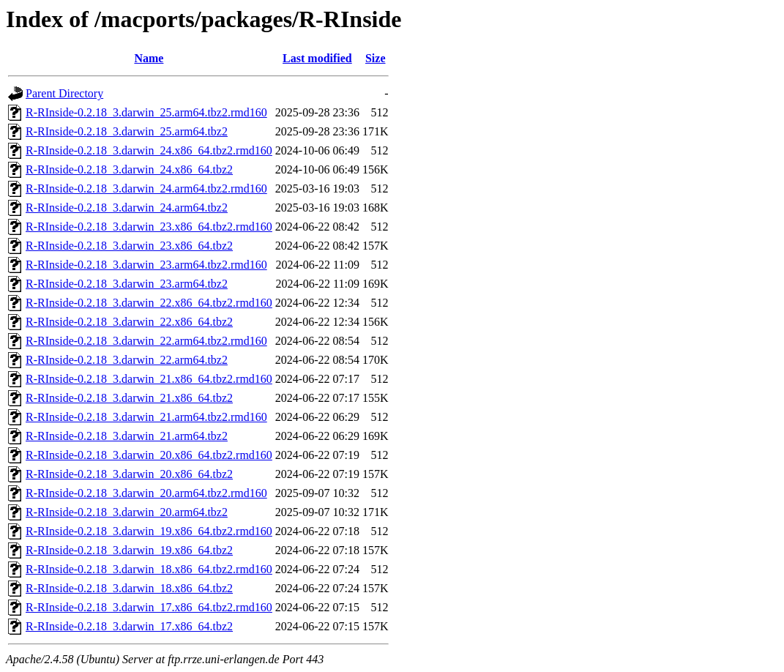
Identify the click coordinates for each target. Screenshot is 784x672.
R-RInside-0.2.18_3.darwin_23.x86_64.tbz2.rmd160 (149, 227)
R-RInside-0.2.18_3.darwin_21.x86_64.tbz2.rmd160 (149, 379)
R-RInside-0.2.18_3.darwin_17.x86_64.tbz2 (129, 626)
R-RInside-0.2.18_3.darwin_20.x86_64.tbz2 (129, 474)
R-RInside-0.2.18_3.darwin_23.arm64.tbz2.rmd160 (146, 265)
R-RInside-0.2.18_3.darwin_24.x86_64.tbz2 (129, 169)
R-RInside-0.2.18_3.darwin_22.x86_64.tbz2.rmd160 (149, 303)
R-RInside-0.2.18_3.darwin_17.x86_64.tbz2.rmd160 (149, 607)
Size (376, 58)
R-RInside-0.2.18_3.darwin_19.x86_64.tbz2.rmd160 (149, 531)
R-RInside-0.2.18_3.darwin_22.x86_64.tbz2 (129, 322)
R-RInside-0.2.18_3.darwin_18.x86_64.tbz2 (129, 588)
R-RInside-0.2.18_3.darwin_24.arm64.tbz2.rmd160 (146, 188)
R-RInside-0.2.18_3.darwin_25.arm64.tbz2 (127, 131)
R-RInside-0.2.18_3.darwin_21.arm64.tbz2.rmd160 (146, 417)
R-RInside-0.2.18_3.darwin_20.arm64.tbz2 (127, 512)
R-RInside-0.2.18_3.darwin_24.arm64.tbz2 (127, 208)
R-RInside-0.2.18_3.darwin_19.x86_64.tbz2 (129, 550)
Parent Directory (64, 93)
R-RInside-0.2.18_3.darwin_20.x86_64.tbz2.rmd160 (149, 455)
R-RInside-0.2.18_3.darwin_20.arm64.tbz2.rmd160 (146, 493)
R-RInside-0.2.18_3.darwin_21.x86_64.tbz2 (129, 398)
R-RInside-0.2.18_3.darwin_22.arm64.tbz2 (127, 360)
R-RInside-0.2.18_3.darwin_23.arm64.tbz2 (127, 284)
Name (149, 58)
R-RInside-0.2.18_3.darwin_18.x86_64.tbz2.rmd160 (149, 569)
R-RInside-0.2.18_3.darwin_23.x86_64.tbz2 (129, 246)
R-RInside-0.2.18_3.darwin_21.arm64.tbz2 (127, 436)
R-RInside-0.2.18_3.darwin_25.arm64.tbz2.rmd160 (146, 112)
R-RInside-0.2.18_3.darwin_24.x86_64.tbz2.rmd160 (149, 150)
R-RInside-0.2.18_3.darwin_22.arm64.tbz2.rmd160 (146, 341)
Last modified (317, 58)
